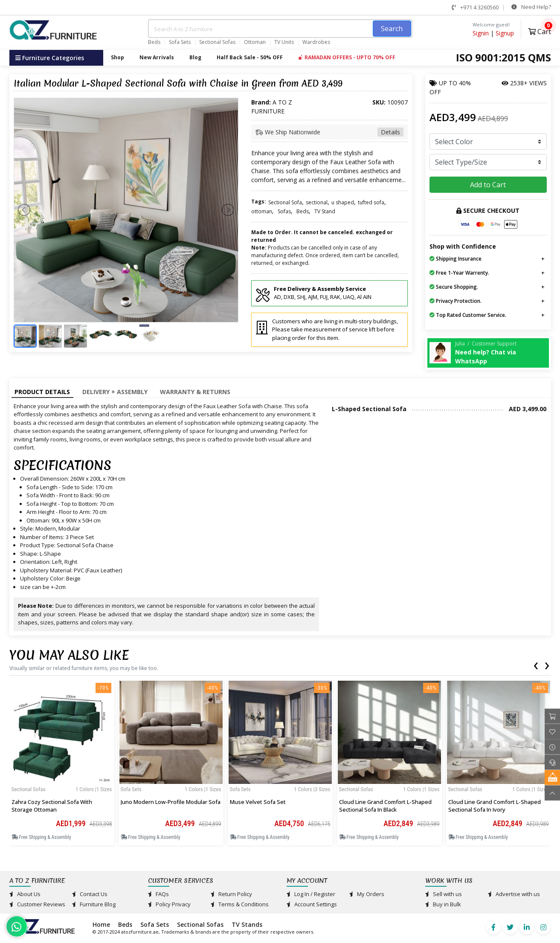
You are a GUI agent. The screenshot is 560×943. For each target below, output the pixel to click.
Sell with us (444, 894)
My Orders (367, 894)
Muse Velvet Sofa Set (258, 802)
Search (392, 29)
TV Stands (247, 924)
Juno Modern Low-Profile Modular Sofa (171, 802)
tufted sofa (371, 202)
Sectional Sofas (217, 42)
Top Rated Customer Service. (468, 315)
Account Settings (312, 904)
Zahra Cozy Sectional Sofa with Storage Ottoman (52, 806)
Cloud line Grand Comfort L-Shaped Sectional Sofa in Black (385, 806)
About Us (25, 894)
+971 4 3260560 (475, 7)
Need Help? (531, 7)
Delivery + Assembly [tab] (115, 392)
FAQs (158, 894)
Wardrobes (316, 42)
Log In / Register (311, 894)
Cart (540, 30)
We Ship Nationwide (330, 132)
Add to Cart (488, 185)
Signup (505, 33)
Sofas (284, 211)
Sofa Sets (180, 42)
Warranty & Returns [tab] (195, 392)
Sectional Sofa (285, 202)
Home (101, 924)
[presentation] (536, 664)
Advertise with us (514, 894)
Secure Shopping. (454, 287)
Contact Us (90, 894)
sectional (317, 202)
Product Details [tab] (42, 392)
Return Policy (231, 894)
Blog (195, 57)
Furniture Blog (94, 904)
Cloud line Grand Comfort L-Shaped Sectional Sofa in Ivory (495, 806)
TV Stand (325, 211)
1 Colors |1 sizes (94, 789)
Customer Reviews (37, 904)
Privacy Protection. (456, 301)
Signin (481, 33)
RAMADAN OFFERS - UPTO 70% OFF (347, 57)
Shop (118, 57)
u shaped (343, 202)
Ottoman (255, 42)
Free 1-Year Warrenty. (459, 273)
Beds (154, 42)
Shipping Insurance (456, 259)
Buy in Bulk (443, 904)
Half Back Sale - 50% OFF (250, 57)
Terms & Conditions (240, 904)
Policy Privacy (169, 904)
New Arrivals (157, 57)
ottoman (262, 211)
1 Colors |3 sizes (312, 789)
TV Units (284, 42)
